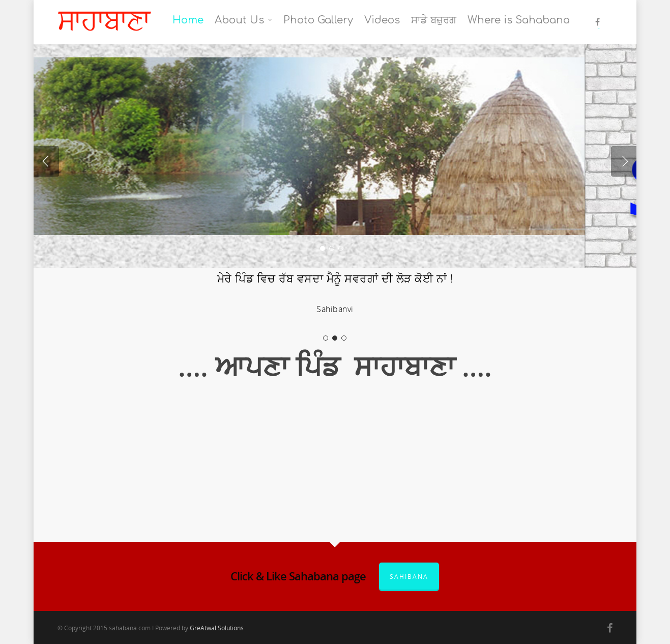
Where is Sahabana (519, 20)
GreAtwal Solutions (217, 628)
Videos (382, 20)
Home (188, 20)
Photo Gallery (318, 20)
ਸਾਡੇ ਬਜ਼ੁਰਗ (434, 20)
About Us (244, 20)
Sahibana (409, 577)
